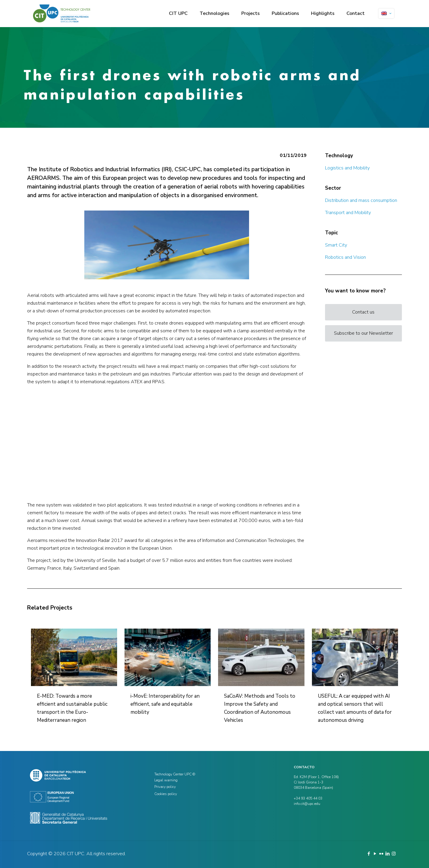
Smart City (336, 245)
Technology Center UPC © (175, 774)
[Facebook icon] (369, 854)
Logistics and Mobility (347, 168)
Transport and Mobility (348, 213)
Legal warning (166, 780)
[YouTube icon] (375, 854)
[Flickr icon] (381, 854)
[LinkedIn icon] (387, 854)
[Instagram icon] (394, 854)
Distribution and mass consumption (361, 200)
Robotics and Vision (345, 257)
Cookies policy (166, 794)
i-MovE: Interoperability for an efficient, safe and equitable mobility (165, 704)
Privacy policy (165, 787)
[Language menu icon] (386, 13)
